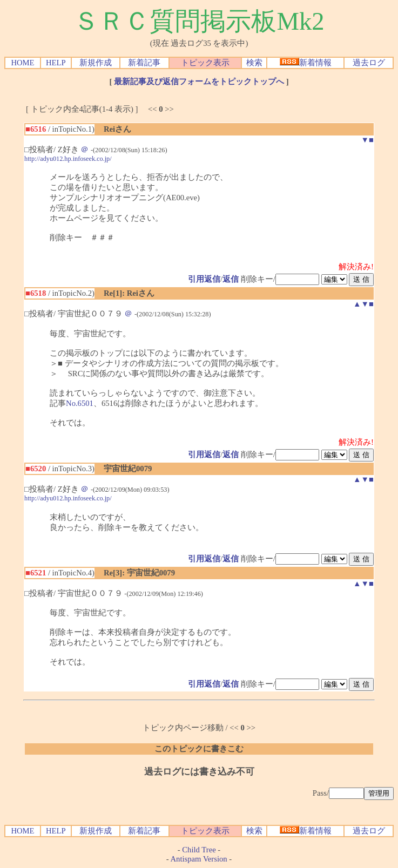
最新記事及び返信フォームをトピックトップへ (199, 82)
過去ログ (369, 63)
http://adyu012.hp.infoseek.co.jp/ (68, 159)
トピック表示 (205, 63)
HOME (22, 63)
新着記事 (144, 63)
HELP (56, 63)
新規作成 (96, 63)
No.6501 (80, 403)
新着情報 (306, 63)
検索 (254, 63)
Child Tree (199, 850)
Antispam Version (199, 859)
